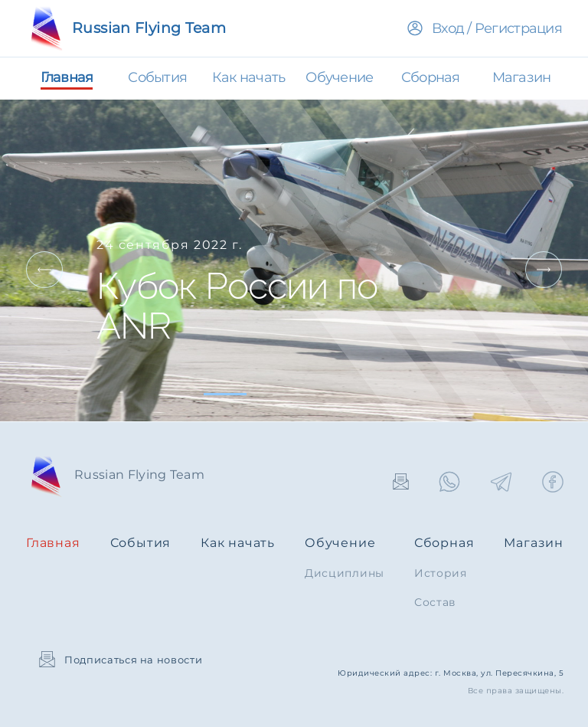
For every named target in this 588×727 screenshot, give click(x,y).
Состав (435, 602)
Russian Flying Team (126, 28)
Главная (53, 543)
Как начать (238, 543)
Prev (44, 270)
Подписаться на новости (121, 660)
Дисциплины (345, 573)
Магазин (534, 543)
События (141, 543)
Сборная (444, 543)
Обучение (340, 543)
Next (544, 270)
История (441, 573)
